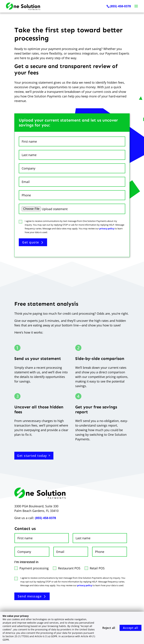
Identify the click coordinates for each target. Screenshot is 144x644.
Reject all (109, 628)
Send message (30, 596)
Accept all (131, 628)
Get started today (32, 456)
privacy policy (107, 228)
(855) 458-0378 (120, 6)
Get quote (31, 242)
